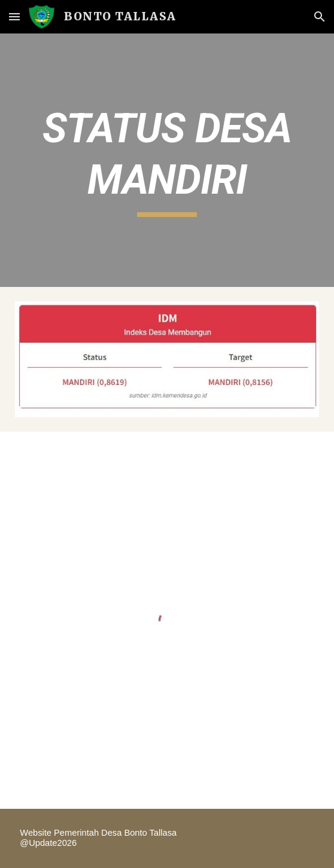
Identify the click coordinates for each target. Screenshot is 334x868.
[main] (167, 160)
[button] (14, 16)
